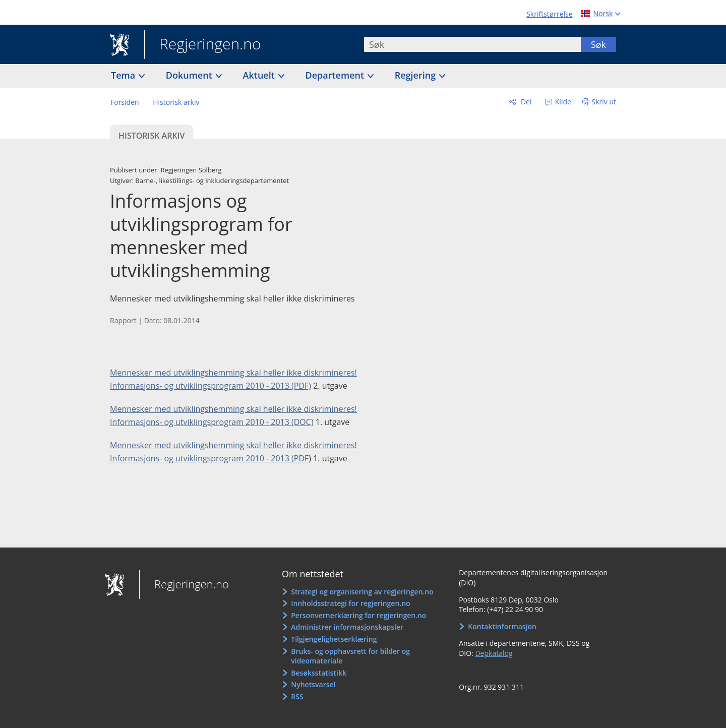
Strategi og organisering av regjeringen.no (362, 592)
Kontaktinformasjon (502, 626)
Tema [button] (124, 75)
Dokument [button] (190, 75)
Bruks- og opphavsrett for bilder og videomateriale (350, 656)
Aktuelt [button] (260, 75)
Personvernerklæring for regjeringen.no (358, 615)
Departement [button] (336, 75)
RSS (297, 696)
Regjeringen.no (203, 45)
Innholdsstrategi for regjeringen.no (350, 603)
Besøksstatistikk (319, 673)
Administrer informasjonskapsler (347, 627)
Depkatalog (494, 653)
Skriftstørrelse (549, 14)
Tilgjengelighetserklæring (334, 639)
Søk (598, 44)
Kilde (562, 102)
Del (525, 102)
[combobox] (472, 44)
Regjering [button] (416, 75)
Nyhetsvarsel (313, 684)
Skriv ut (604, 102)
